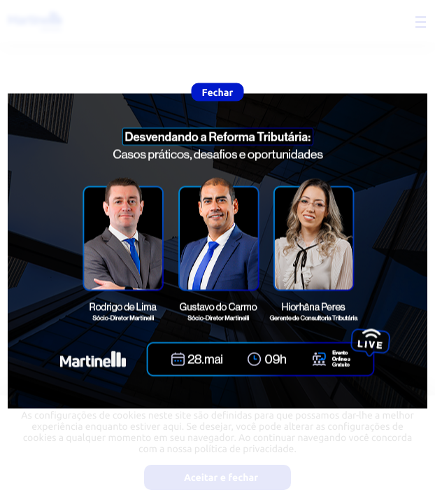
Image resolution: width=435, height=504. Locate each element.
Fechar (218, 92)
